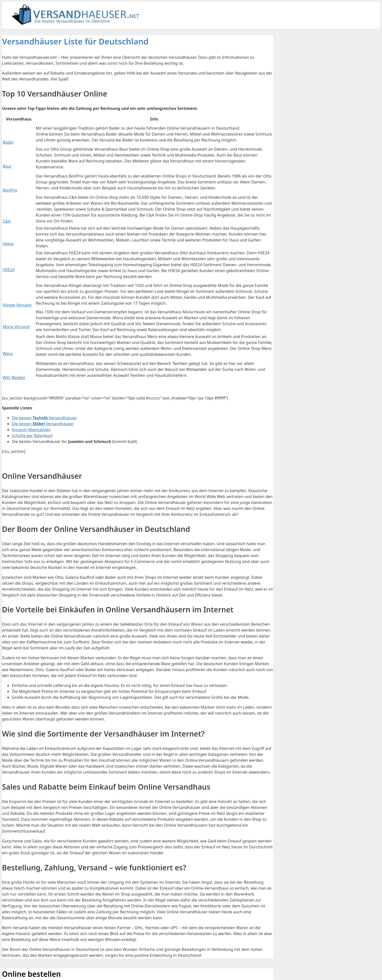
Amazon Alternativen (31, 430)
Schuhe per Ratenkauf (32, 436)
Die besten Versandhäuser (43, 424)
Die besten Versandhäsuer (44, 418)
